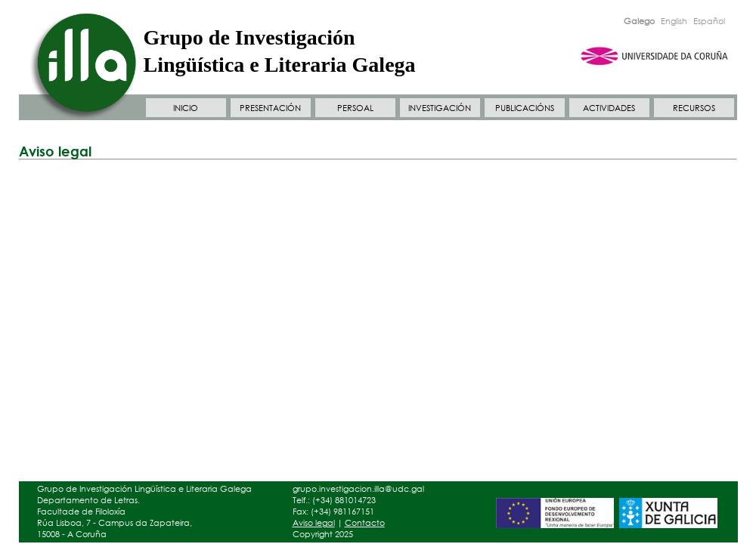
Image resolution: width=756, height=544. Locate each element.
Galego (639, 21)
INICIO (186, 108)
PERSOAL (355, 108)
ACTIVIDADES (609, 108)
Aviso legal (314, 523)
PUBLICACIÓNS (525, 108)
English (674, 21)
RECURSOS (694, 108)
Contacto (365, 523)
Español (709, 21)
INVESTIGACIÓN (440, 108)
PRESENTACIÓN (270, 108)
